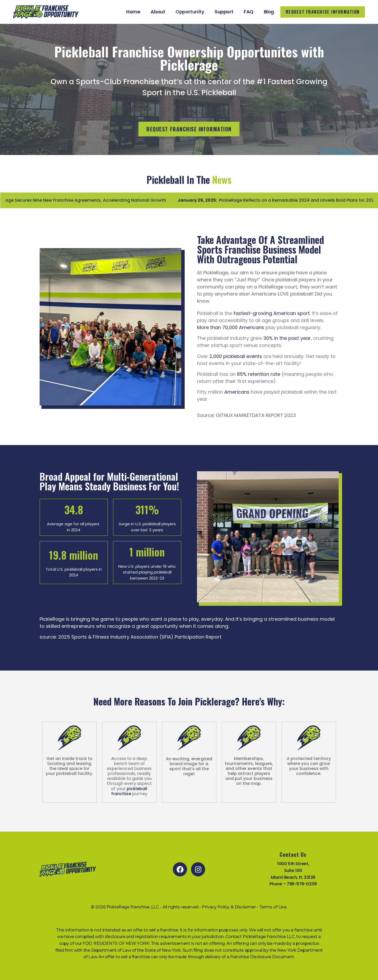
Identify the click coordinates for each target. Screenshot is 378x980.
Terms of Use (273, 907)
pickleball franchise (129, 791)
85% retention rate (259, 374)
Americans (237, 392)
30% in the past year (287, 338)
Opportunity (190, 12)
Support (224, 12)
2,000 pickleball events (236, 356)
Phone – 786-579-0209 (293, 884)
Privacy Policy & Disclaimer (229, 907)
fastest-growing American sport (272, 313)
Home (133, 12)
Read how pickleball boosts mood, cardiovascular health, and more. (109, 595)
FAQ (249, 12)
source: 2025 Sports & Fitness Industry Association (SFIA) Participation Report (131, 637)
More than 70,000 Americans (231, 327)
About (158, 12)
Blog (269, 12)
